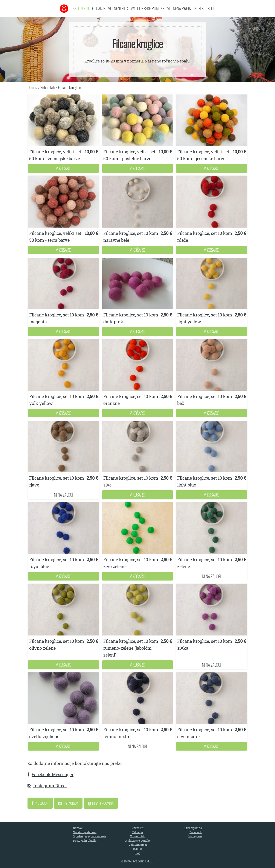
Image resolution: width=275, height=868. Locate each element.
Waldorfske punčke (147, 8)
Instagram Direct (50, 786)
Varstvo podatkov (85, 832)
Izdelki (199, 8)
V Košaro (63, 168)
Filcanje (99, 8)
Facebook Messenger (53, 774)
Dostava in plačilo (85, 841)
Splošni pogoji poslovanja (90, 836)
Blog (212, 8)
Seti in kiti (81, 8)
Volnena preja (179, 8)
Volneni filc (118, 8)
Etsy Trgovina (101, 803)
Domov (32, 87)
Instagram (68, 803)
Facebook (40, 803)
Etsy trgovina (193, 828)
